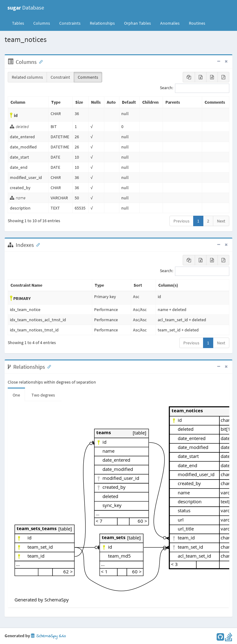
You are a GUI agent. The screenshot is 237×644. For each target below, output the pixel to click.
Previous (181, 221)
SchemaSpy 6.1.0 (48, 636)
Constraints (70, 23)
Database (26, 8)
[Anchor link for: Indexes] (37, 244)
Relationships (102, 23)
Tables (20, 23)
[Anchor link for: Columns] (39, 61)
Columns (42, 23)
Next (221, 221)
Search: (195, 88)
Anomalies (170, 23)
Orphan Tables (137, 23)
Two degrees (43, 395)
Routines (197, 23)
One (16, 395)
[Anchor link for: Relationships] (48, 366)
